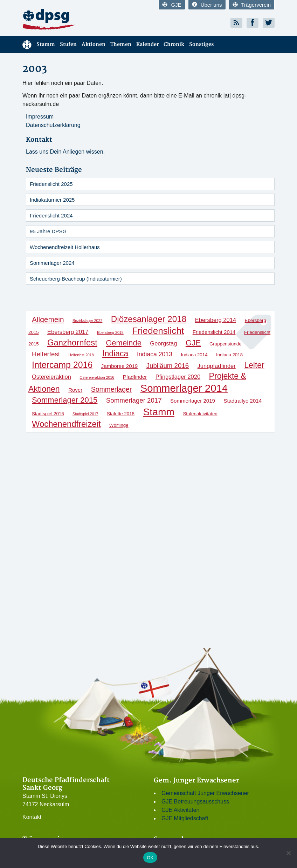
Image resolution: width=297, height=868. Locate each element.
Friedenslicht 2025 (51, 184)
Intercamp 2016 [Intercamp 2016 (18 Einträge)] (62, 365)
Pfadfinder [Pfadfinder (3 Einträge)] (135, 377)
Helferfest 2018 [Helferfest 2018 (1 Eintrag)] (81, 355)
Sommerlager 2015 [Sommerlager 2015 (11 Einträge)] (65, 400)
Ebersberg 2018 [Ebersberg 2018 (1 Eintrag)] (110, 332)
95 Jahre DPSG (48, 231)
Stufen (68, 44)
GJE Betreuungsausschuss (195, 802)
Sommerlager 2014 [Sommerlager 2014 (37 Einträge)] (184, 388)
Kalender (147, 44)
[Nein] (288, 853)
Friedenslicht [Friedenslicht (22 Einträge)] (158, 331)
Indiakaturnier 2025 (52, 200)
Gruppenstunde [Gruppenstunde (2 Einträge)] (226, 344)
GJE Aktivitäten (181, 810)
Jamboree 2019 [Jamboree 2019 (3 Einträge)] (119, 366)
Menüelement (27, 44)
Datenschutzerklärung (53, 125)
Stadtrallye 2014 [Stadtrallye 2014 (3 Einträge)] (243, 401)
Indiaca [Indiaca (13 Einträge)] (115, 354)
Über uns (207, 5)
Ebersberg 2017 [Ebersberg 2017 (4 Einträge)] (68, 332)
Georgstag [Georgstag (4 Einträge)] (163, 343)
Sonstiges (201, 44)
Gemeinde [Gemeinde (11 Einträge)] (124, 343)
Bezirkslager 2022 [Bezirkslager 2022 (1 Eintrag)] (87, 321)
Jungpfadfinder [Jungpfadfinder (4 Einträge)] (217, 366)
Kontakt (32, 817)
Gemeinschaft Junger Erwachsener (205, 793)
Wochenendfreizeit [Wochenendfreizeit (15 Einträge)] (66, 424)
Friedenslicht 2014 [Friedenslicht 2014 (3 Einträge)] (214, 332)
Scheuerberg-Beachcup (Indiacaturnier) (76, 279)
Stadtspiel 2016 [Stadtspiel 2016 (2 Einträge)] (48, 414)
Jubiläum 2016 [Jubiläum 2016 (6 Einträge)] (168, 366)
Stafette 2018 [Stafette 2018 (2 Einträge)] (121, 414)
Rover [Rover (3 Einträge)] (75, 390)
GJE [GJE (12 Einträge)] (193, 343)
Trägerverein (252, 5)
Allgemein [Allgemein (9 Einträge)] (48, 319)
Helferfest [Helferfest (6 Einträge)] (46, 354)
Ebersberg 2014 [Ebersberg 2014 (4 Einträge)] (216, 320)
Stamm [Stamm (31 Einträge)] (159, 412)
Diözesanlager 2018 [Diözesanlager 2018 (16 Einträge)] (149, 319)
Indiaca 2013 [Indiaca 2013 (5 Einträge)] (155, 354)
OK (150, 858)
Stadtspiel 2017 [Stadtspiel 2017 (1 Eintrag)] (85, 414)
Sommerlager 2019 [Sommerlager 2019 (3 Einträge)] (193, 401)
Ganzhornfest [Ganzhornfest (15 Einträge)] (72, 342)
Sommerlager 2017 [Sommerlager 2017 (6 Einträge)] (134, 400)
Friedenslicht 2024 (51, 216)
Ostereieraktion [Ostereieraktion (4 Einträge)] (51, 377)
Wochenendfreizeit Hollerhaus (65, 247)
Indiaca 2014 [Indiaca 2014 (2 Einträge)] (194, 355)
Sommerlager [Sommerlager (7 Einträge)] (111, 389)
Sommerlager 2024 (52, 263)
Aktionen (94, 44)
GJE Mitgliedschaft (185, 818)
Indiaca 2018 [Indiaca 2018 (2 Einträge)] (229, 355)
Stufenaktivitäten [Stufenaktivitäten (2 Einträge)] (200, 414)
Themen (121, 44)
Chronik (174, 44)
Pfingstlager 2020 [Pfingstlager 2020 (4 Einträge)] (178, 377)
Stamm (46, 44)
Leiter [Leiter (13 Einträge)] (254, 365)
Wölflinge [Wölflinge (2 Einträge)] (119, 425)
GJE (172, 5)
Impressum (40, 117)
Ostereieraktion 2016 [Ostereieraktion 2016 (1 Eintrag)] (97, 377)
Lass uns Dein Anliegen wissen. (65, 152)
